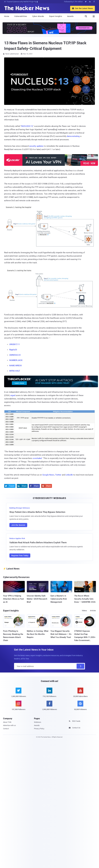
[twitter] (19, 694)
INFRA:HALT (15, 371)
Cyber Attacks (38, 16)
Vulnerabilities (21, 16)
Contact (6, 729)
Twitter (58, 475)
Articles (93, 611)
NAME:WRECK (15, 366)
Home (7, 16)
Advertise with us (9, 725)
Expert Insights (56, 16)
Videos (84, 611)
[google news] (80, 706)
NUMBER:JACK (16, 360)
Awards (70, 16)
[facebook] (49, 707)
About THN (7, 722)
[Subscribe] (80, 666)
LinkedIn (69, 475)
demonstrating (73, 136)
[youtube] (80, 694)
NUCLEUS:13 (27, 126)
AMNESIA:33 (15, 355)
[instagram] (19, 707)
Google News (48, 475)
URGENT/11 (15, 344)
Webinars (38, 722)
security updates (36, 146)
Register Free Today (20, 556)
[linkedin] (49, 694)
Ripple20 (13, 350)
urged (13, 395)
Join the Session (18, 525)
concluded (37, 458)
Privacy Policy (39, 729)
